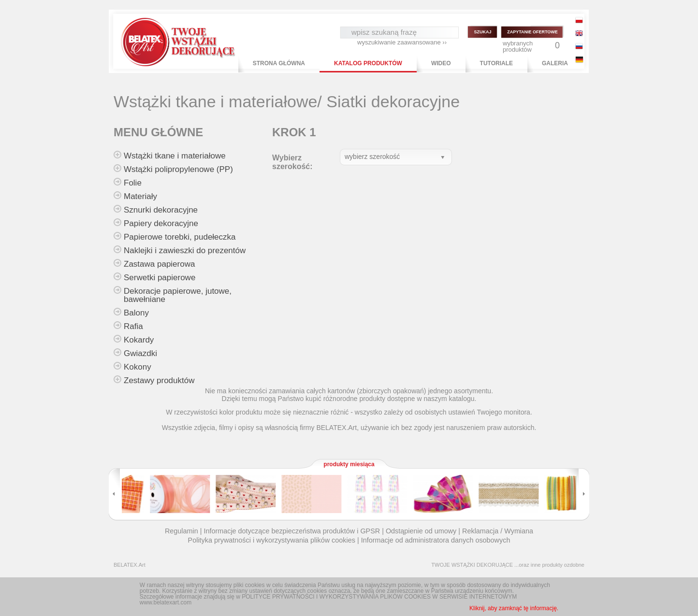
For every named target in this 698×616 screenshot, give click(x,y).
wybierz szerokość (372, 157)
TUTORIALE (496, 63)
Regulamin (182, 531)
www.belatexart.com (166, 602)
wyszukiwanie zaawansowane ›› (402, 42)
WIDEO (441, 63)
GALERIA (555, 63)
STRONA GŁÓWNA (279, 63)
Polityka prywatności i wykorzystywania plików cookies (272, 540)
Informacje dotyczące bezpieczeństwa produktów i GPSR (292, 531)
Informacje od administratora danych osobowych (436, 540)
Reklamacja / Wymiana (498, 531)
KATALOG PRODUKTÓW (368, 63)
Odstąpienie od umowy (421, 531)
